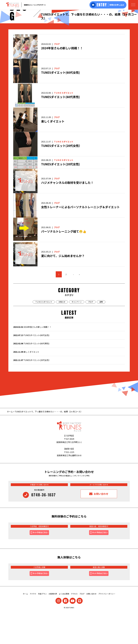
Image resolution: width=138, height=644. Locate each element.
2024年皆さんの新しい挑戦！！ (62, 80)
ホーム (10, 444)
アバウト (33, 626)
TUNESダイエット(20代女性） (61, 178)
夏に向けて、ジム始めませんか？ (63, 288)
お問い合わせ (91, 626)
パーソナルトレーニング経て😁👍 (64, 263)
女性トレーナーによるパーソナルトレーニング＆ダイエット (80, 239)
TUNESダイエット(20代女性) (61, 196)
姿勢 (101, 334)
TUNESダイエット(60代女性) (61, 105)
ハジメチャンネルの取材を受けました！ (67, 215)
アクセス (74, 626)
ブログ (57, 76)
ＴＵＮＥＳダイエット (64, 125)
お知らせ (62, 334)
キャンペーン (77, 334)
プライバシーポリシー (107, 626)
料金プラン (42, 626)
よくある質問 (64, 626)
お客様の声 (53, 626)
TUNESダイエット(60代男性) (61, 129)
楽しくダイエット (53, 153)
